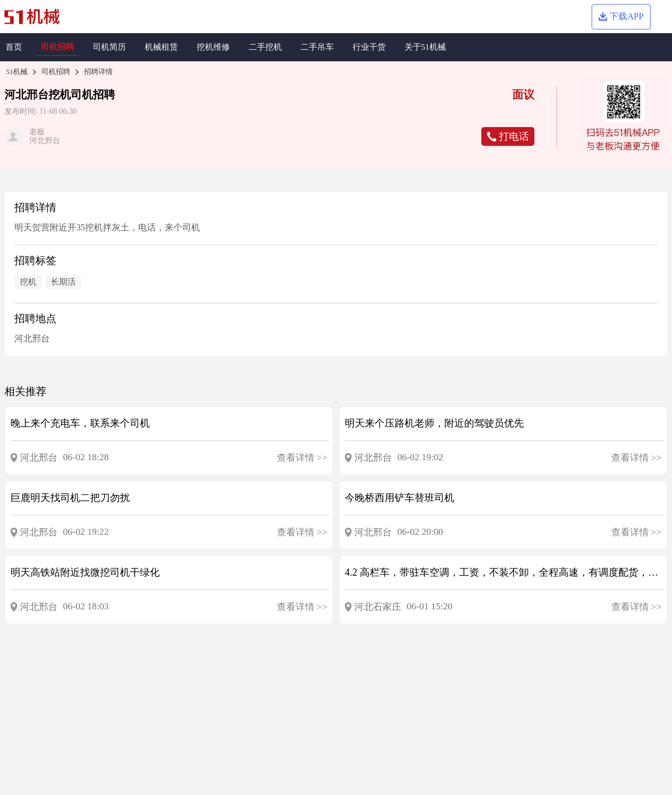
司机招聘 (56, 72)
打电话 (508, 136)
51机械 (17, 72)
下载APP (621, 16)
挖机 (60, 94)
